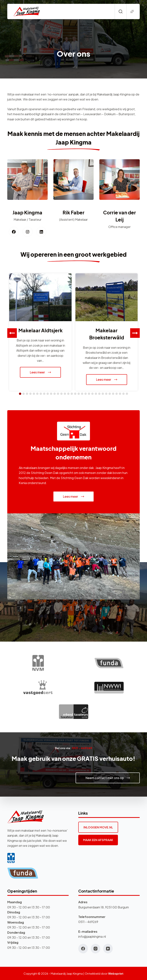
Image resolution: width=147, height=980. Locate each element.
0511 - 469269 (88, 922)
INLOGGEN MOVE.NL (98, 827)
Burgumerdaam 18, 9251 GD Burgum (104, 907)
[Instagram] (96, 949)
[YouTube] (108, 949)
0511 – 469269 (82, 748)
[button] (135, 333)
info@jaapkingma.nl (92, 936)
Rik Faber (73, 212)
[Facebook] (83, 949)
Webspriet (116, 973)
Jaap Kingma (27, 212)
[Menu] (132, 11)
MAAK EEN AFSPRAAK (98, 840)
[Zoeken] (121, 11)
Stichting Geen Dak (45, 473)
